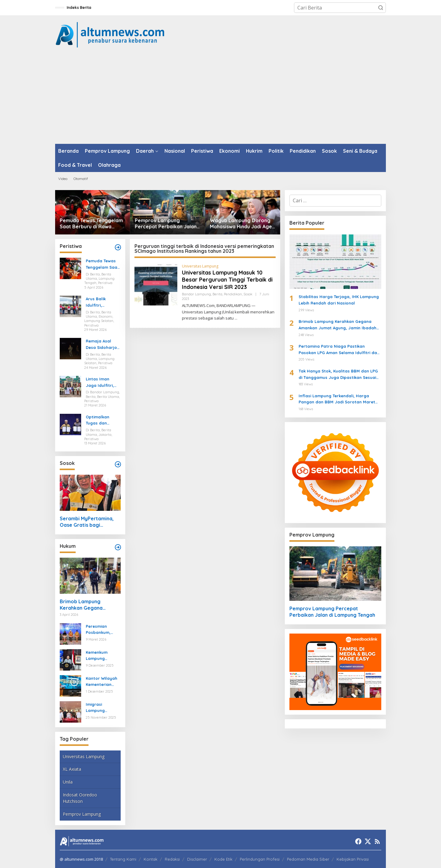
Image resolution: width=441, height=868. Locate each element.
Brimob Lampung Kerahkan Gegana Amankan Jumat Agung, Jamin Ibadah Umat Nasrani (88, 605)
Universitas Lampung (84, 756)
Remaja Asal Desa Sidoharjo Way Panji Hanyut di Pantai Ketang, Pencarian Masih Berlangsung (103, 345)
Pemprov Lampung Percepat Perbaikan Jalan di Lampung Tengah (166, 224)
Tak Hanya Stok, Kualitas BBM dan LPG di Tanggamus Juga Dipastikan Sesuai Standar (338, 375)
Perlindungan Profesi (260, 859)
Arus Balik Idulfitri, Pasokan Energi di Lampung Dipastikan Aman (103, 302)
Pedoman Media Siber (308, 859)
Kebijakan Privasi (353, 859)
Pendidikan (233, 294)
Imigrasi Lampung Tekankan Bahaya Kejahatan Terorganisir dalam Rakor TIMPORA (99, 708)
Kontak (151, 859)
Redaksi (172, 859)
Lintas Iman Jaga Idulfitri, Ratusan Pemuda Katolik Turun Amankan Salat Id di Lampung (102, 383)
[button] (381, 8)
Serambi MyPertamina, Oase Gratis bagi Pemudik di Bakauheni (87, 522)
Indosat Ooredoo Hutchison (80, 798)
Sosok (248, 294)
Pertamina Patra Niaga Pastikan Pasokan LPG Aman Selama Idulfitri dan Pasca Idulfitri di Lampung (339, 350)
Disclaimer (197, 859)
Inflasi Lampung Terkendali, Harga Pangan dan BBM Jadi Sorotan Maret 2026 (337, 399)
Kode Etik (223, 859)
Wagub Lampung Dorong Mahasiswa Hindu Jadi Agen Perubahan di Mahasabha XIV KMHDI (242, 224)
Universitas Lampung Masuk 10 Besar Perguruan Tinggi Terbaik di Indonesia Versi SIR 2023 (227, 280)
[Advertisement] (221, 98)
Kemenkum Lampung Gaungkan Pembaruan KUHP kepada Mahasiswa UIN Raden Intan (101, 656)
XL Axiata (72, 769)
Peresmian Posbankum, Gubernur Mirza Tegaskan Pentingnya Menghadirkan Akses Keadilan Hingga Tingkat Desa (102, 630)
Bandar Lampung (196, 294)
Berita (217, 294)
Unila (68, 782)
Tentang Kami (123, 859)
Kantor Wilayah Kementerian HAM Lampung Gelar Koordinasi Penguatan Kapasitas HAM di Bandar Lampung (103, 682)
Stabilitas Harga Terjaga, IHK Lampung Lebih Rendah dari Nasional (339, 300)
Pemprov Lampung (82, 814)
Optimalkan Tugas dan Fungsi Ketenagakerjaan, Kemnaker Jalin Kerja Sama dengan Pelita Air (103, 421)
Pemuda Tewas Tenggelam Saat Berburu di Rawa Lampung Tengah (91, 224)
